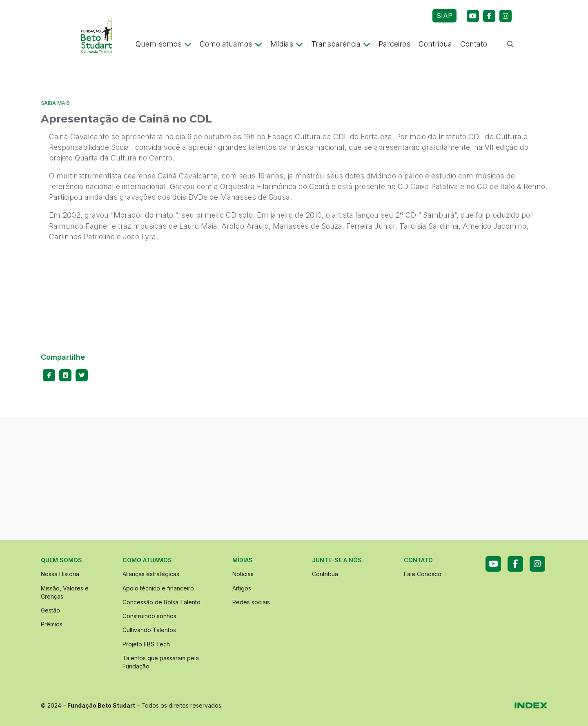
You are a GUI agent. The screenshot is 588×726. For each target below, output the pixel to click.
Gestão (50, 610)
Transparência (341, 44)
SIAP (444, 16)
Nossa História (60, 574)
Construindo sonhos (149, 616)
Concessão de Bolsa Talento (161, 602)
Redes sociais (251, 602)
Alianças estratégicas (151, 574)
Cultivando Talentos (149, 630)
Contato (474, 44)
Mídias (287, 44)
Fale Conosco (423, 574)
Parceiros (394, 44)
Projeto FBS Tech (146, 644)
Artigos (242, 588)
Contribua (435, 44)
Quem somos (164, 44)
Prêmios (52, 624)
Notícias (243, 574)
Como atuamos (231, 44)
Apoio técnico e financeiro (158, 588)
